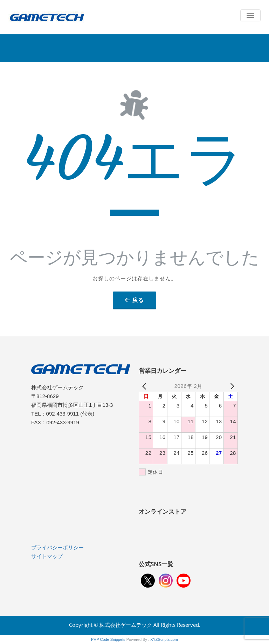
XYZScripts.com (164, 639)
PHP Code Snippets (108, 639)
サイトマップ (47, 556)
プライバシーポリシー (57, 547)
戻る (138, 300)
